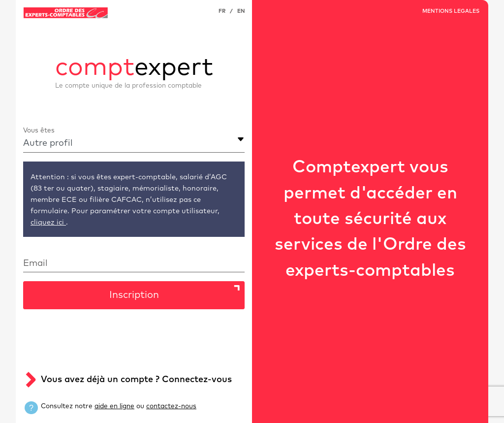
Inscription (134, 295)
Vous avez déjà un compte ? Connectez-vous (136, 380)
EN (241, 11)
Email (35, 263)
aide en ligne (114, 406)
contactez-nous (171, 406)
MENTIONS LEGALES (451, 11)
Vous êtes (39, 130)
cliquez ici (48, 223)
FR (222, 11)
